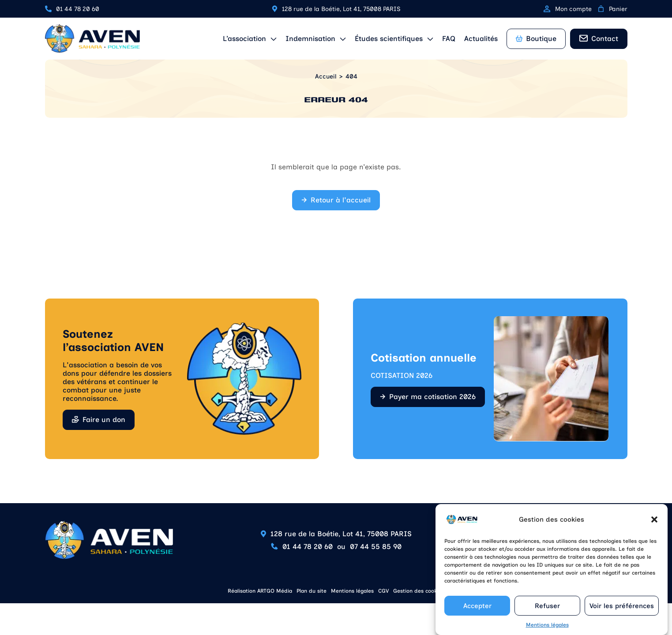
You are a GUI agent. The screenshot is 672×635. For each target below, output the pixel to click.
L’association (244, 39)
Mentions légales (547, 630)
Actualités (481, 39)
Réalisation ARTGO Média (260, 591)
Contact (605, 39)
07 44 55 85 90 (376, 547)
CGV (383, 591)
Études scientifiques (389, 39)
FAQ (449, 39)
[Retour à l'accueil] (92, 39)
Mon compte (568, 9)
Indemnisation (310, 39)
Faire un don (104, 420)
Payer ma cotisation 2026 (432, 397)
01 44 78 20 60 (78, 9)
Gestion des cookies (419, 591)
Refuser (547, 611)
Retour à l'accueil (341, 200)
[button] (654, 525)
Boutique (536, 39)
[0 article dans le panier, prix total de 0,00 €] (601, 9)
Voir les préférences (622, 611)
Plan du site (312, 591)
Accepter (477, 611)
